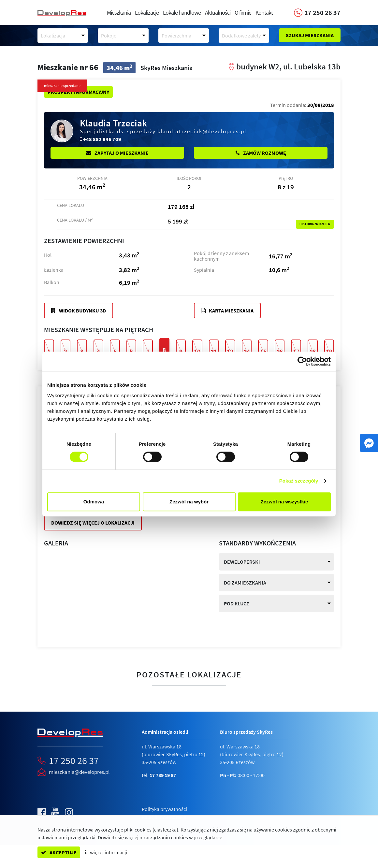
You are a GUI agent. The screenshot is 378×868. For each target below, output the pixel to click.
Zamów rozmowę (261, 153)
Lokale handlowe (182, 13)
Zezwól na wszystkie (284, 502)
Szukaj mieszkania (310, 35)
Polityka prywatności (164, 809)
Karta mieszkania (227, 311)
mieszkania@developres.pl (79, 772)
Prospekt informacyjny (78, 92)
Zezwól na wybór (189, 502)
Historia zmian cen (315, 224)
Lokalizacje (147, 13)
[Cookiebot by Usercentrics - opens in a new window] (302, 361)
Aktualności (218, 13)
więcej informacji (106, 852)
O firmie (243, 13)
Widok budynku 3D (79, 311)
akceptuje (59, 852)
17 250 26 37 (74, 760)
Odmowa (94, 502)
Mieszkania (119, 13)
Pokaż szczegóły (299, 481)
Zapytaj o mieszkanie (117, 153)
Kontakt (264, 13)
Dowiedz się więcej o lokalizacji (93, 523)
